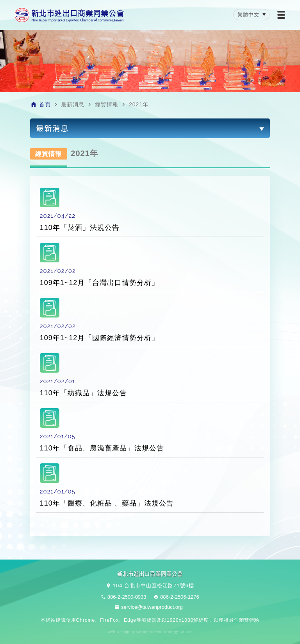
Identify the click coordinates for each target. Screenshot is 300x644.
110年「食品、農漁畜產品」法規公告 (102, 448)
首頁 (45, 104)
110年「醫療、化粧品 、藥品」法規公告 (107, 503)
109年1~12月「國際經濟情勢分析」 (100, 338)
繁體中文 (248, 15)
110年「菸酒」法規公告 (80, 228)
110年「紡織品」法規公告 (83, 393)
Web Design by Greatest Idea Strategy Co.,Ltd (150, 632)
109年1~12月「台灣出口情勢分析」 (100, 283)
